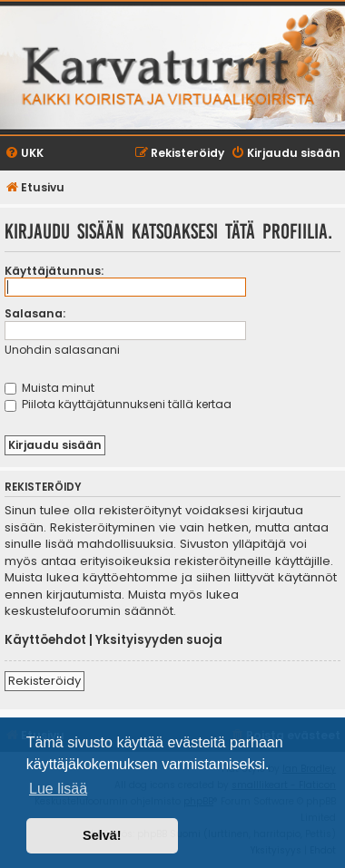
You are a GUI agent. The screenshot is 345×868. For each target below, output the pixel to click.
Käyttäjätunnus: (54, 271)
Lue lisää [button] (58, 789)
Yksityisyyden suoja (159, 640)
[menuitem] (24, 154)
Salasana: (35, 313)
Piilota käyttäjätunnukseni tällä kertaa (118, 404)
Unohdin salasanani (62, 350)
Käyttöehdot (45, 640)
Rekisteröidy (44, 681)
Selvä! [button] (102, 835)
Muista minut (49, 388)
